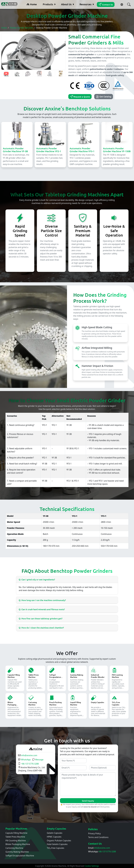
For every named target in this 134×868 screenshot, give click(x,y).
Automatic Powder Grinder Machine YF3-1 (82, 150)
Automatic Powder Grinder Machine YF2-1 (49, 150)
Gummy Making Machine (17, 852)
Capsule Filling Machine (16, 833)
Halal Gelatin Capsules (57, 844)
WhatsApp (24, 760)
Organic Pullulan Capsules (59, 841)
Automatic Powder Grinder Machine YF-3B (15, 150)
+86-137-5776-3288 (28, 764)
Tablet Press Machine (15, 837)
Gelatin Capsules (55, 833)
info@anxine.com (28, 755)
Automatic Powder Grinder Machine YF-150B (117, 150)
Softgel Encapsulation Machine (20, 856)
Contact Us (106, 4)
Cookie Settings (92, 866)
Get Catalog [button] (104, 97)
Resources (86, 4)
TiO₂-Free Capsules (55, 848)
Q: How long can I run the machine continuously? (42, 600)
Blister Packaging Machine (18, 844)
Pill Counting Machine (16, 841)
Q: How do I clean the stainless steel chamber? (41, 628)
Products (48, 4)
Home (32, 4)
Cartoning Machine (14, 848)
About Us (66, 4)
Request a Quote (80, 97)
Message (38, 760)
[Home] (10, 4)
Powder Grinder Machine (21, 28)
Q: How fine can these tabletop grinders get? (41, 618)
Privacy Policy (94, 833)
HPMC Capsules (54, 837)
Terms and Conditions (98, 837)
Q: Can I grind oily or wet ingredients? (37, 579)
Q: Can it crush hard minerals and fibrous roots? (42, 609)
